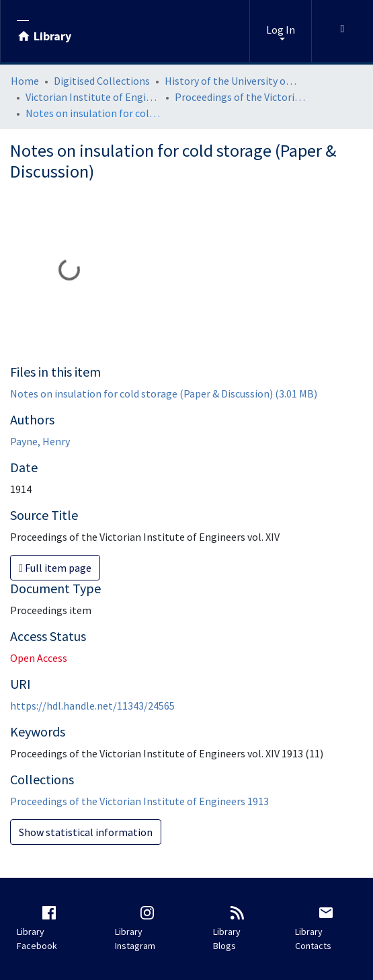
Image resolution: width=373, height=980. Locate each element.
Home (25, 81)
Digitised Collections (102, 81)
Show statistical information (86, 832)
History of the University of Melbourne (232, 81)
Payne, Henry (40, 441)
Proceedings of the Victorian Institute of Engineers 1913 (242, 97)
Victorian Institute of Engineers (93, 97)
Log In (281, 30)
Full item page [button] (55, 568)
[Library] (44, 31)
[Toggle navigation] (342, 31)
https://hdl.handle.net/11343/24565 (92, 706)
